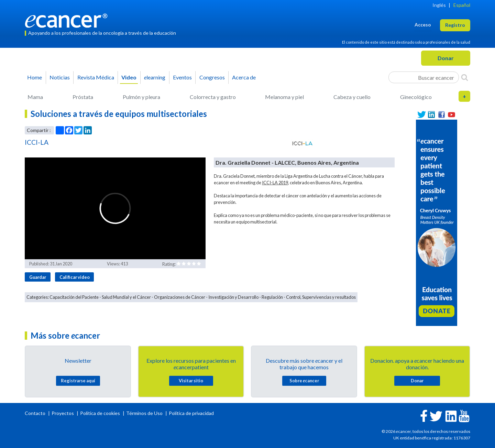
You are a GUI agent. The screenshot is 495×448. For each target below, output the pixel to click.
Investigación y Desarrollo (233, 297)
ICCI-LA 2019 (275, 183)
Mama (35, 97)
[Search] (465, 77)
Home (35, 77)
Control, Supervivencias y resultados (321, 297)
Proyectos (63, 413)
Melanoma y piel (284, 97)
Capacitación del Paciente (74, 297)
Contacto (36, 413)
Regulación (272, 297)
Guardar (38, 277)
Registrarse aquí (78, 381)
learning (155, 77)
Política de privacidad (191, 413)
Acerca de (244, 77)
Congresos (212, 77)
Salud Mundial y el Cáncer (126, 297)
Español (462, 5)
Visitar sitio (191, 381)
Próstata (83, 97)
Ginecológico (416, 97)
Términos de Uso (144, 413)
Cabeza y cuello (352, 97)
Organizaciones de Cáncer (180, 297)
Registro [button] (455, 25)
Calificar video (75, 277)
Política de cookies (100, 413)
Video (129, 77)
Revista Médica (96, 77)
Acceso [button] (423, 25)
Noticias (60, 77)
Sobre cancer (304, 381)
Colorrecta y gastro (213, 97)
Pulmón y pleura (141, 97)
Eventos (182, 77)
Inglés (439, 5)
